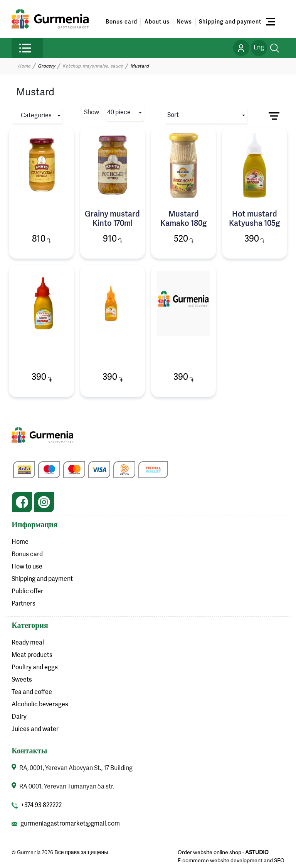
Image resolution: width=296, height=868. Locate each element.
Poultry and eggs (35, 668)
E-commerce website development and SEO (231, 861)
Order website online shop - (223, 853)
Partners (24, 604)
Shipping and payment (230, 22)
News (184, 22)
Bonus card (121, 22)
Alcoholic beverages (40, 705)
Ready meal (28, 643)
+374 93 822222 (41, 805)
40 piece (119, 113)
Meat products (32, 655)
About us (157, 22)
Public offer (27, 592)
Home (24, 66)
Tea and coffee (32, 692)
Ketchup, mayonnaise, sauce (93, 66)
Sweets (22, 680)
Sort (173, 115)
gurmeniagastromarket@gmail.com (70, 824)
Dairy (19, 717)
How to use (27, 567)
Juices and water (35, 729)
